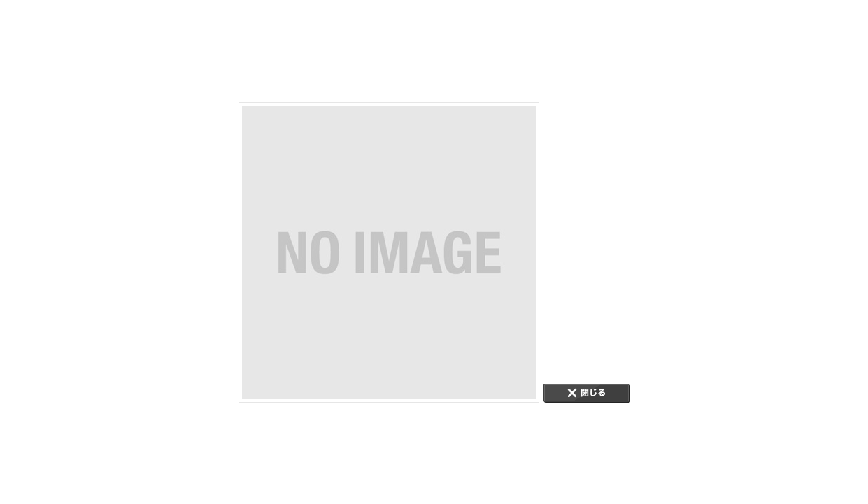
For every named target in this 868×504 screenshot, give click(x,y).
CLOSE (587, 393)
